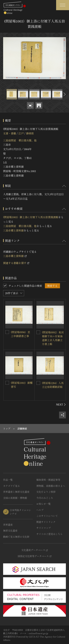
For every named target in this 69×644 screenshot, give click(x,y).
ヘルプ (40, 510)
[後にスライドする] (64, 94)
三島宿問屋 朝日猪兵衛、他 (20, 140)
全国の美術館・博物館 (15, 498)
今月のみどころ (45, 498)
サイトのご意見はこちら (50, 534)
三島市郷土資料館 (13, 230)
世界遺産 (8, 525)
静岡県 (30, 133)
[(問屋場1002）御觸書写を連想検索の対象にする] (7, 383)
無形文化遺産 (10, 531)
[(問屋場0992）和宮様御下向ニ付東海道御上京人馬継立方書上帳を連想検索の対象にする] (38, 332)
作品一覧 (8, 480)
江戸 (21, 133)
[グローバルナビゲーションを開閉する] (63, 5)
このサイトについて (47, 516)
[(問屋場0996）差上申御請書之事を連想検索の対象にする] (7, 332)
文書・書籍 (10, 133)
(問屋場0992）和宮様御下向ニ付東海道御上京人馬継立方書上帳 (53, 338)
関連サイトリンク (46, 522)
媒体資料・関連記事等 (48, 480)
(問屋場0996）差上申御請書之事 (21, 334)
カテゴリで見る (11, 486)
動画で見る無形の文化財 (16, 537)
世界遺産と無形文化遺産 (16, 492)
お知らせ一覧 (44, 504)
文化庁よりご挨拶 (46, 492)
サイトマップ (44, 528)
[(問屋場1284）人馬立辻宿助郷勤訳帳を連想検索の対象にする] (38, 383)
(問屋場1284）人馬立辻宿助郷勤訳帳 (53, 385)
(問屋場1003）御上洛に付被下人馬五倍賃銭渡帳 (31, 217)
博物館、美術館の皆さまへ (51, 486)
